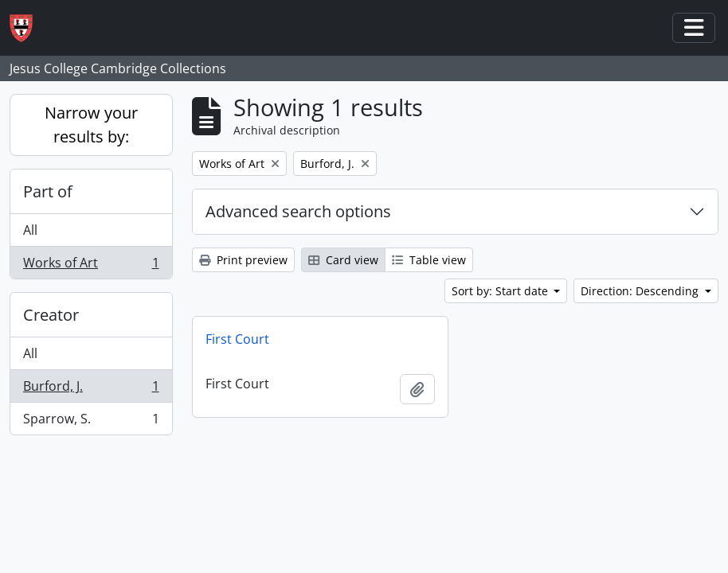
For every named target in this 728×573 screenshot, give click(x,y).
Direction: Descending (641, 291)
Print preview (243, 260)
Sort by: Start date (501, 291)
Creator (51, 315)
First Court (237, 339)
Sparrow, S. (91, 422)
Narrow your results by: (91, 125)
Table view (429, 260)
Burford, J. (91, 390)
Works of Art (91, 266)
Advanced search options (298, 211)
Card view (343, 260)
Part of (48, 191)
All (30, 230)
